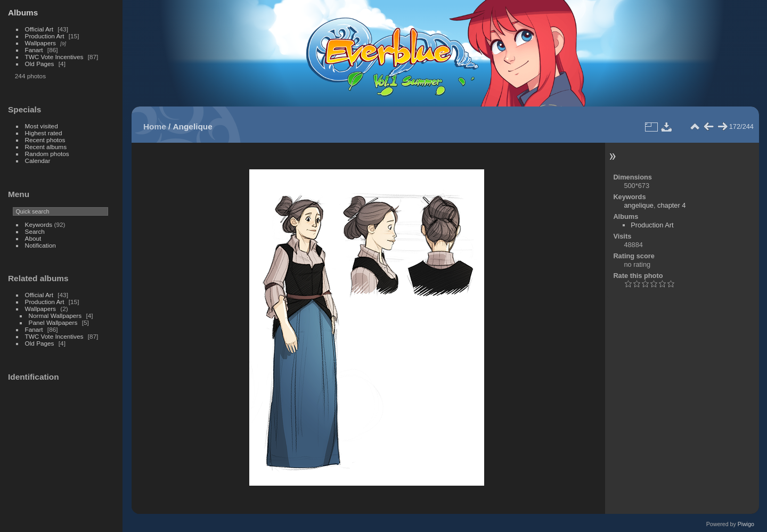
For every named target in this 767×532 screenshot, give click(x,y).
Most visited (42, 126)
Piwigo (746, 524)
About (33, 238)
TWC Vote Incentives (54, 57)
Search (35, 231)
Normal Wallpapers (55, 316)
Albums (23, 13)
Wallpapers (40, 43)
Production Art (45, 36)
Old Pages (40, 64)
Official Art (39, 29)
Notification (40, 245)
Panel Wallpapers (53, 322)
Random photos (47, 154)
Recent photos (45, 140)
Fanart (34, 50)
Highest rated (44, 133)
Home (155, 126)
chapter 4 (671, 205)
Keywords (39, 224)
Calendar (38, 161)
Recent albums (46, 147)
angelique (639, 205)
